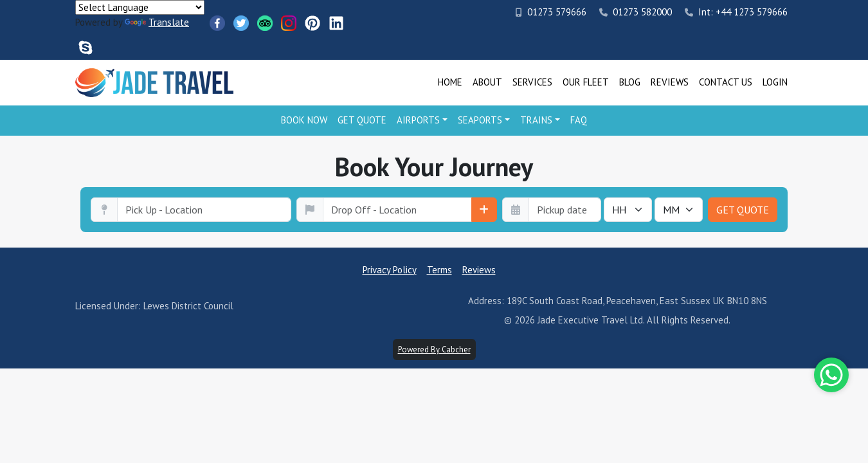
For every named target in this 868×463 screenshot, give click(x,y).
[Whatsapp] (831, 375)
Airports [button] (418, 120)
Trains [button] (536, 120)
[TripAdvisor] (265, 23)
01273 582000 (636, 12)
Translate (157, 22)
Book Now (304, 120)
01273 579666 (551, 12)
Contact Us (726, 82)
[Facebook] (217, 23)
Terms (439, 270)
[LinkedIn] (336, 23)
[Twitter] (241, 23)
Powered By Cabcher (434, 350)
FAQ (579, 120)
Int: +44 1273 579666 (736, 12)
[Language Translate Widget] (140, 7)
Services (532, 82)
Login (775, 82)
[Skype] (86, 48)
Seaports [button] (480, 120)
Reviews (670, 82)
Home (450, 82)
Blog (630, 82)
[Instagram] (289, 23)
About (487, 82)
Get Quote (362, 120)
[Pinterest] (312, 23)
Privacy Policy (390, 270)
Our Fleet (586, 82)
